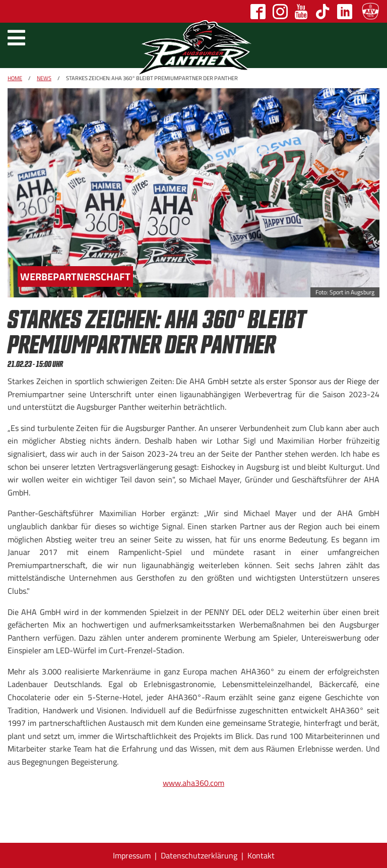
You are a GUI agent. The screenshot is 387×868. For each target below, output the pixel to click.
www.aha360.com (193, 783)
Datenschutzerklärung (199, 855)
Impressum (132, 855)
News (44, 78)
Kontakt (261, 855)
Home (15, 78)
